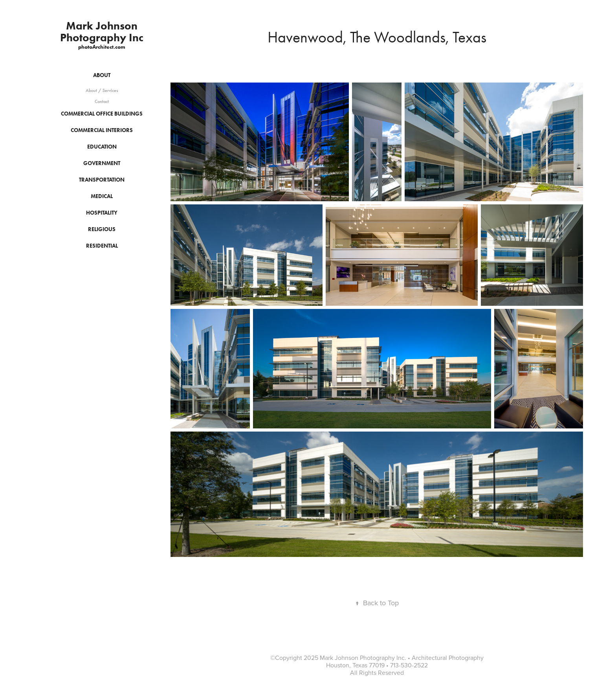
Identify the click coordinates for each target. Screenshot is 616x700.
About (102, 75)
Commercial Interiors (102, 130)
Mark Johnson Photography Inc (102, 31)
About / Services (102, 90)
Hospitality (102, 213)
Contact (102, 101)
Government (102, 163)
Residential (102, 246)
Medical (102, 196)
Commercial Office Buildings (102, 114)
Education (102, 147)
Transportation (102, 180)
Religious (102, 229)
